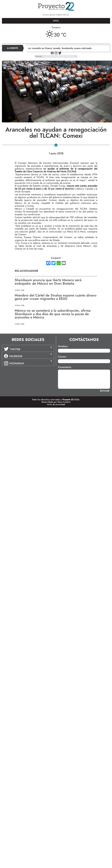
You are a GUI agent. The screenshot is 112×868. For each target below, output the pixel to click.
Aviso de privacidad (56, 404)
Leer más (20, 290)
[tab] (28, 348)
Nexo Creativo (64, 402)
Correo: (62, 357)
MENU (56, 21)
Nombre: (63, 346)
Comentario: (65, 367)
